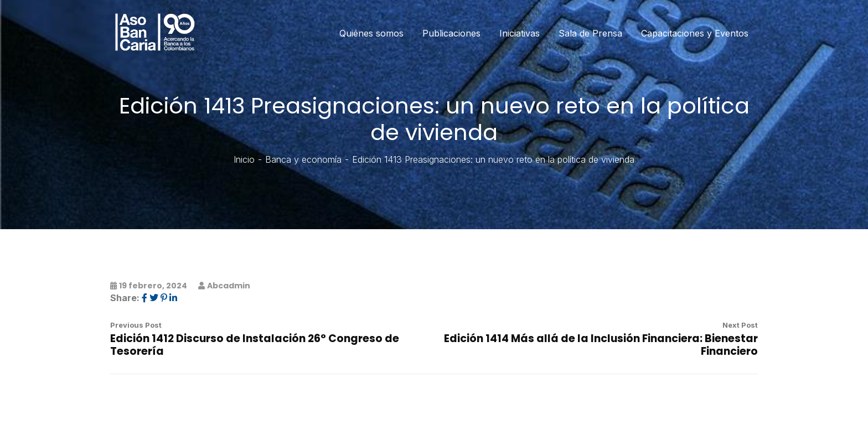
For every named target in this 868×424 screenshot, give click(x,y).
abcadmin (229, 286)
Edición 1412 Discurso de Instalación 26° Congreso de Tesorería (255, 345)
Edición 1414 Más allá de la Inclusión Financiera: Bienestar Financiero (601, 345)
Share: (125, 298)
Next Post (740, 325)
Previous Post (136, 325)
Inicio (244, 159)
